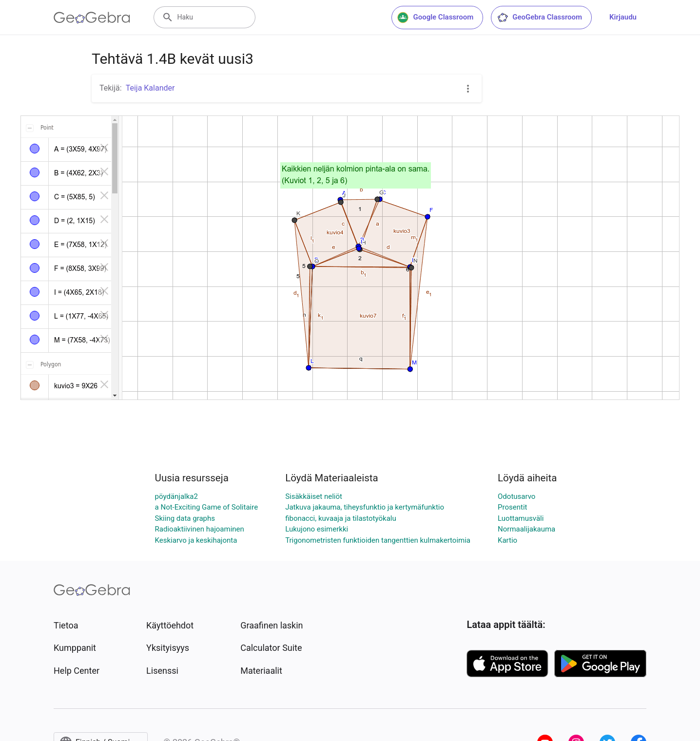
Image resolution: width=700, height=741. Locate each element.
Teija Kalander (150, 88)
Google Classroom (435, 18)
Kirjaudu (623, 17)
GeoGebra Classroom (539, 18)
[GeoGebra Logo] (92, 18)
